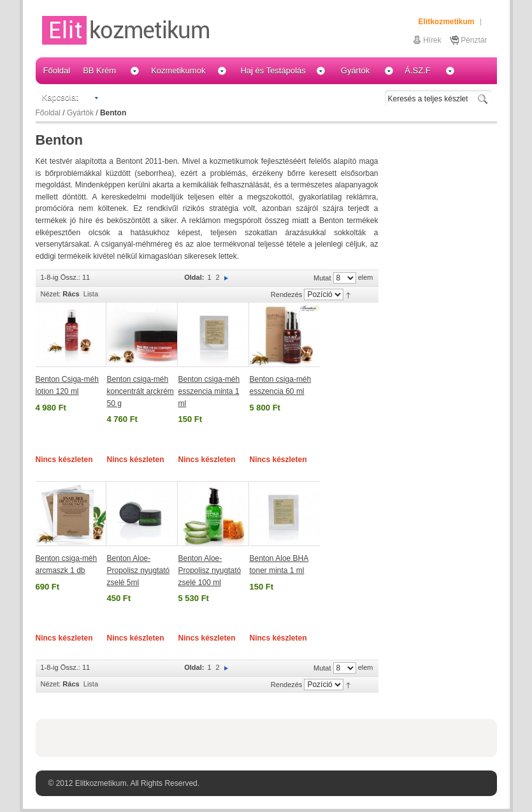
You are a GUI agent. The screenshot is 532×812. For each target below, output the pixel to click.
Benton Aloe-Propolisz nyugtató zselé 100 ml (210, 570)
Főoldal (48, 113)
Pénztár (474, 40)
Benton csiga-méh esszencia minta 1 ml (209, 391)
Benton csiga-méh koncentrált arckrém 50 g (140, 391)
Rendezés (287, 294)
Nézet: (51, 294)
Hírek (432, 40)
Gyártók (80, 113)
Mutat (322, 278)
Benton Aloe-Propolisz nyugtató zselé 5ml (139, 570)
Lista (91, 294)
